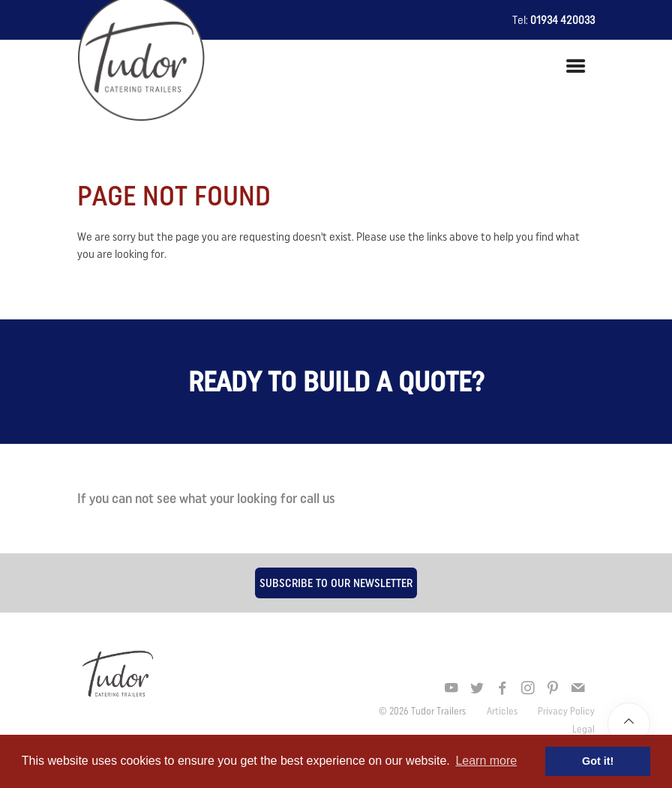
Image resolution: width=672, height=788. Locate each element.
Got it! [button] (598, 761)
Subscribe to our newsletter (336, 583)
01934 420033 (562, 19)
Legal (583, 729)
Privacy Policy (566, 711)
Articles (503, 711)
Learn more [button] (486, 761)
